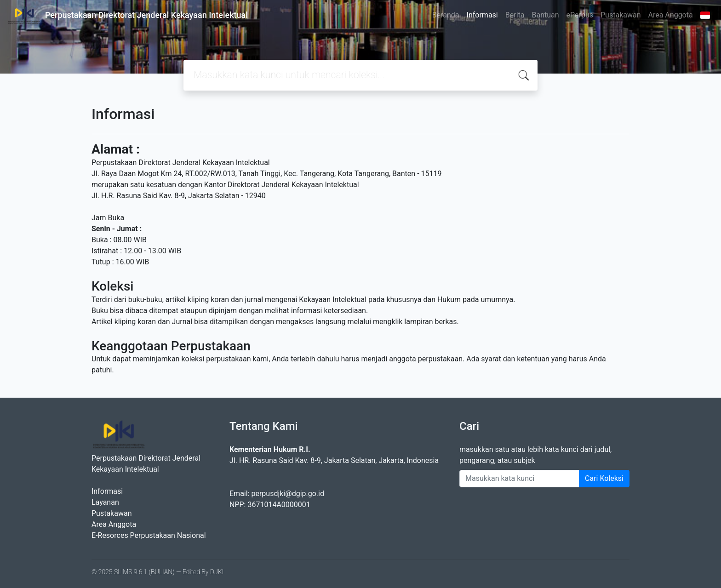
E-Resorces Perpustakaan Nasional (149, 535)
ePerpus (580, 15)
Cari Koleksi (604, 478)
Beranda (446, 15)
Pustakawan (621, 15)
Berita (515, 15)
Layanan (105, 502)
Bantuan (545, 15)
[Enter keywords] (519, 479)
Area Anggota (671, 15)
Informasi (482, 15)
